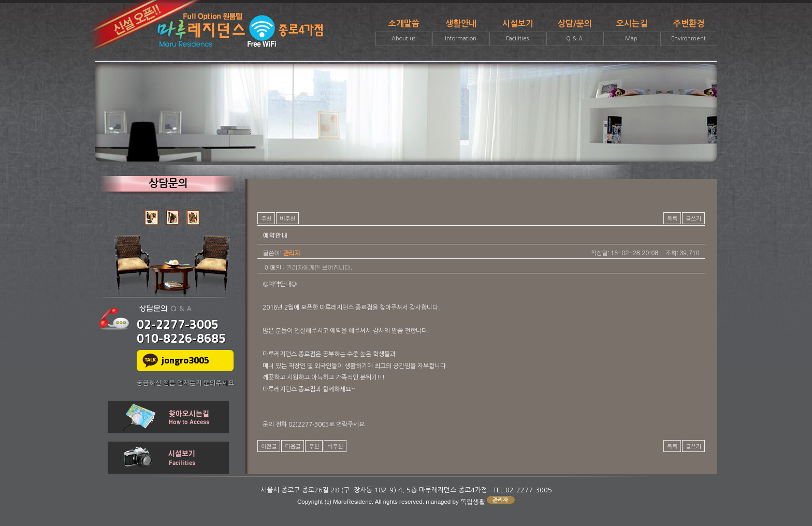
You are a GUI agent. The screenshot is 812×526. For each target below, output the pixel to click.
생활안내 (460, 33)
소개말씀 (403, 33)
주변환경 (688, 33)
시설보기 (517, 33)
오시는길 (631, 33)
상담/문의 (574, 33)
